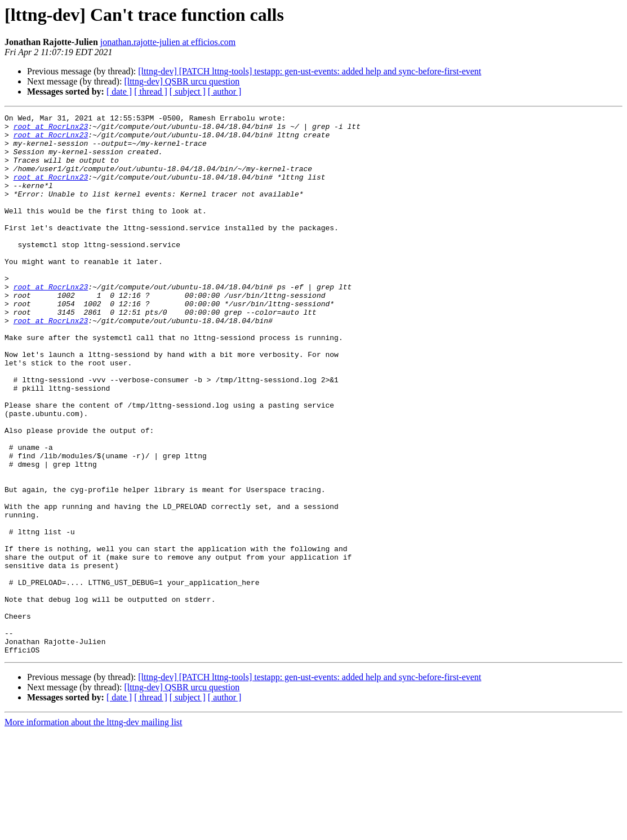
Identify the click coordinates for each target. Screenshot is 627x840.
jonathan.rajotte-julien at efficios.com (168, 42)
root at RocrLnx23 (51, 129)
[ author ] (225, 91)
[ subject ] (188, 91)
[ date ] (119, 91)
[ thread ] (151, 91)
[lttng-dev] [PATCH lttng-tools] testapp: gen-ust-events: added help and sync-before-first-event (310, 71)
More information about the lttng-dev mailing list (94, 830)
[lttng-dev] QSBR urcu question (182, 81)
